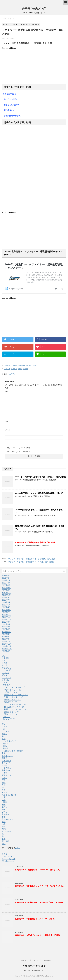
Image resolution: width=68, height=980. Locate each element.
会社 (4, 736)
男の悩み (5, 814)
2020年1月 (6, 593)
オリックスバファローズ (14, 687)
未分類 (5, 792)
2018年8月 (6, 624)
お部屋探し (6, 668)
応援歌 (20, 369)
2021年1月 (6, 580)
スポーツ (7, 366)
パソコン (5, 722)
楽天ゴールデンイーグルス (15, 704)
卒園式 (5, 758)
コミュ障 (5, 680)
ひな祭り (5, 673)
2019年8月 (6, 597)
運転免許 (5, 841)
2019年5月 (6, 605)
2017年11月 (7, 646)
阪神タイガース (11, 714)
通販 (4, 839)
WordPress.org (8, 861)
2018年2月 (6, 639)
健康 (4, 739)
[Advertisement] (34, 65)
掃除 (4, 783)
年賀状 (5, 773)
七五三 (5, 734)
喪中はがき (6, 761)
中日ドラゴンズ (11, 692)
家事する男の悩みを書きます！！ (34, 970)
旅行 (4, 787)
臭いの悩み (6, 831)
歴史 (4, 805)
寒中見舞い (6, 770)
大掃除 (5, 766)
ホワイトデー (7, 731)
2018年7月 (6, 627)
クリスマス (6, 678)
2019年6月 (6, 602)
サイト (8, 438)
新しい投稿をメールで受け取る (19, 452)
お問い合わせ (25, 960)
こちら (18, 848)
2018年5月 (6, 632)
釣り (4, 844)
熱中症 (6, 744)
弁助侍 (12, 374)
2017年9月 (6, 651)
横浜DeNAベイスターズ (14, 707)
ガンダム (5, 675)
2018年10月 (7, 619)
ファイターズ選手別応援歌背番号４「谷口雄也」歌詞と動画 (32, 559)
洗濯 (4, 809)
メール (8, 430)
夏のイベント (7, 763)
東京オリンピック (9, 795)
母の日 (5, 807)
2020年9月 (6, 583)
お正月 (5, 661)
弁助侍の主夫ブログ (34, 8)
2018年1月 (6, 641)
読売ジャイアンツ (12, 712)
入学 (4, 753)
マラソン (7, 717)
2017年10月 (7, 649)
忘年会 (5, 778)
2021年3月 (6, 578)
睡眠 (5, 746)
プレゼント (6, 724)
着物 (4, 817)
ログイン (5, 854)
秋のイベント (7, 819)
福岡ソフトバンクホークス (15, 709)
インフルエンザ (9, 741)
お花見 (5, 665)
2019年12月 (7, 595)
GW (3, 656)
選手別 (25, 369)
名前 (7, 421)
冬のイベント (7, 756)
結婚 (4, 824)
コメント (9, 392)
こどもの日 (6, 670)
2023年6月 (6, 576)
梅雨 (4, 797)
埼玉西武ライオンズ (12, 700)
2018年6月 (6, 629)
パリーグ (7, 369)
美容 (4, 827)
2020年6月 (6, 585)
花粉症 (6, 748)
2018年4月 (6, 634)
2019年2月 (6, 612)
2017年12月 (7, 644)
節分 (4, 822)
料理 (4, 785)
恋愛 (4, 780)
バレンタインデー (9, 719)
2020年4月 (6, 588)
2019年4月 (6, 607)
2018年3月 (6, 637)
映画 (4, 790)
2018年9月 (6, 622)
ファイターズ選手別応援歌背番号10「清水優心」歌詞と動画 (40, 477)
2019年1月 (6, 615)
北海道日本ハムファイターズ (28, 366)
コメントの (9, 859)
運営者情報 (47, 960)
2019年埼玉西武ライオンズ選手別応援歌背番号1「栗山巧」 (40, 493)
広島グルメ (6, 775)
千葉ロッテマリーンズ (13, 697)
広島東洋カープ (11, 702)
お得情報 (5, 658)
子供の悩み (6, 768)
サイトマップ (37, 960)
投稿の (7, 856)
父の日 (5, 812)
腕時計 (5, 829)
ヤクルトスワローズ (12, 690)
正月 (4, 800)
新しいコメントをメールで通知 (19, 448)
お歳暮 (5, 663)
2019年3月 (6, 610)
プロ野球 (14, 366)
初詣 (5, 802)
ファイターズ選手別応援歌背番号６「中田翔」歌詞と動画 (31, 562)
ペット (5, 726)
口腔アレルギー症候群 (13, 751)
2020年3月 (6, 590)
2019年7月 (6, 600)
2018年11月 (7, 617)
